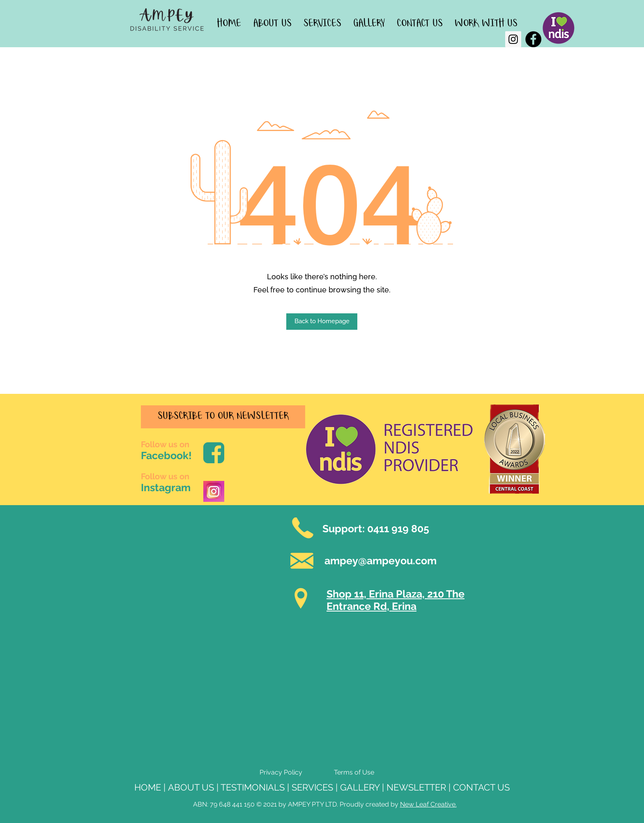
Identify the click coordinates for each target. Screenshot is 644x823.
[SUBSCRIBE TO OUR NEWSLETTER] (223, 417)
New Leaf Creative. (428, 804)
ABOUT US (191, 787)
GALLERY (360, 787)
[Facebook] (533, 39)
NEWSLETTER (416, 787)
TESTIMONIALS (253, 787)
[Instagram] (513, 39)
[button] (322, 322)
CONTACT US (481, 787)
